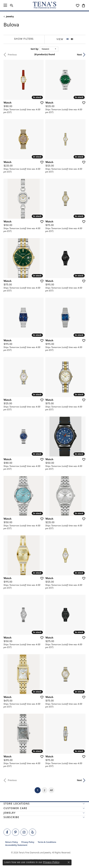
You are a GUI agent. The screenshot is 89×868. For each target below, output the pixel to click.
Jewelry (10, 16)
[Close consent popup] (69, 862)
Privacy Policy (28, 842)
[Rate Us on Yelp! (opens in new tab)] (32, 832)
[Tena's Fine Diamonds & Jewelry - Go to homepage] (44, 5)
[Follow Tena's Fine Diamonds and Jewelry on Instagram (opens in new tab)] (24, 832)
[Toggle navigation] (5, 5)
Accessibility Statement (16, 845)
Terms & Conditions (47, 842)
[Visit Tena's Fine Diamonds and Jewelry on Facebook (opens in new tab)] (7, 832)
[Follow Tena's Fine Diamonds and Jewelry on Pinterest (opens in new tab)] (16, 832)
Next (79, 55)
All (51, 790)
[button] (12, 5)
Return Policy (12, 842)
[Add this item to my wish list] (41, 103)
